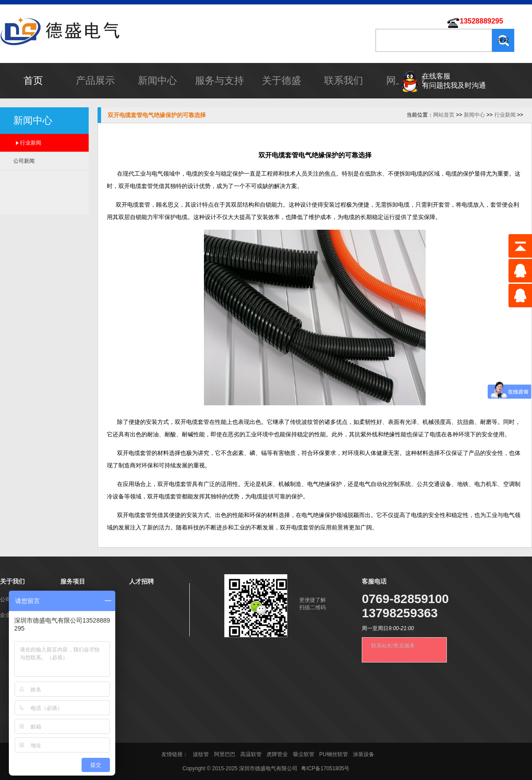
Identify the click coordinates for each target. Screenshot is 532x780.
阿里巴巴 (225, 754)
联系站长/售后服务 (393, 646)
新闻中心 (157, 80)
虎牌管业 (277, 754)
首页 (33, 80)
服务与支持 (219, 80)
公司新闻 (24, 161)
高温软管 (251, 754)
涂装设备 (364, 754)
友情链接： (175, 754)
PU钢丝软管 (334, 754)
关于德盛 (282, 80)
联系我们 (344, 80)
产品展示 (95, 80)
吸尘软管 (304, 754)
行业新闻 (31, 143)
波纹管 (201, 754)
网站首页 (444, 115)
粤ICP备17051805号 (325, 768)
